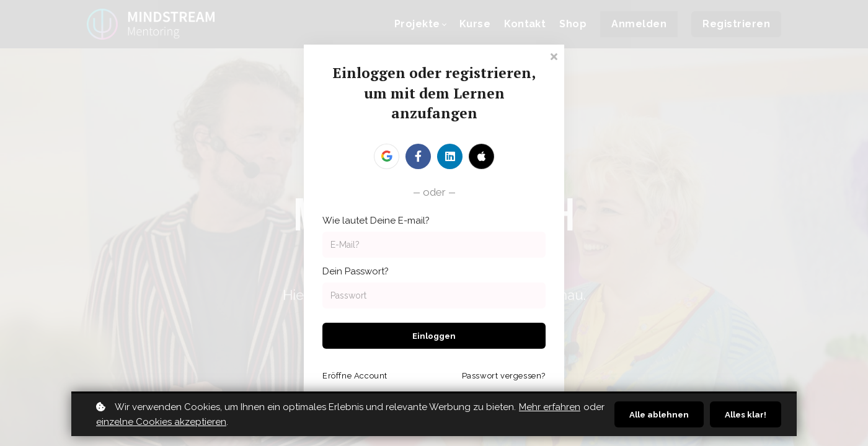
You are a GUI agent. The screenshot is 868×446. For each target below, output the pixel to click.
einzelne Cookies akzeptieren (182, 422)
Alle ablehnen (655, 414)
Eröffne (355, 376)
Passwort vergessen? (504, 376)
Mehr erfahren (550, 407)
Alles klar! (744, 414)
